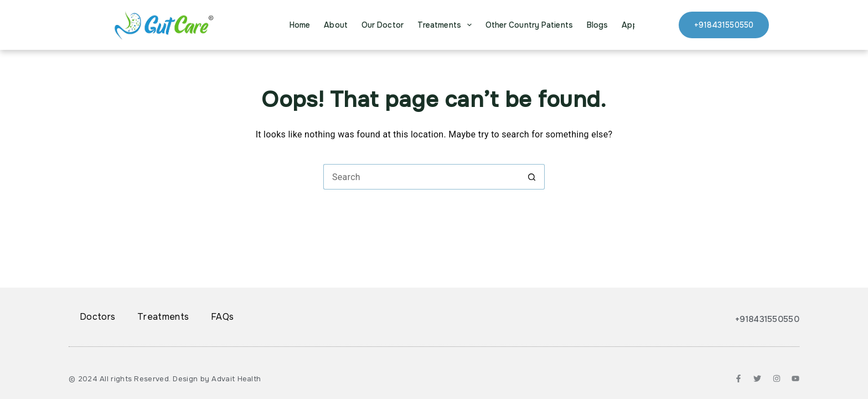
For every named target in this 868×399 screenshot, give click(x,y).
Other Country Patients (529, 25)
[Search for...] (421, 177)
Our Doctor (383, 25)
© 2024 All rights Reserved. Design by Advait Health (165, 379)
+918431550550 (724, 25)
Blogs (598, 25)
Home (300, 25)
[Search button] (532, 177)
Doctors (97, 317)
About (336, 25)
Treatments (447, 25)
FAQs (222, 317)
